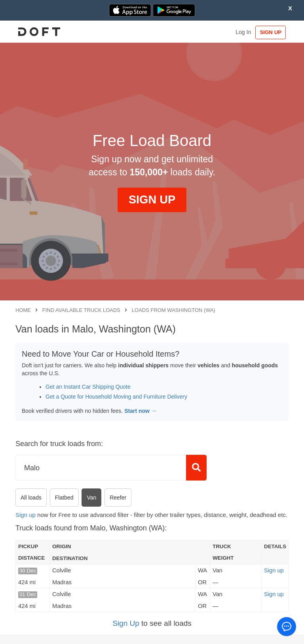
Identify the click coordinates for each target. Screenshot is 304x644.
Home (23, 310)
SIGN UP (270, 32)
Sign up (26, 515)
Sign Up (126, 623)
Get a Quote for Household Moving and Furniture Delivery (116, 397)
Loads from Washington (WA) (174, 310)
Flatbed (64, 498)
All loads (31, 498)
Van (91, 498)
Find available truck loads (81, 310)
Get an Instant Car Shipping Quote (88, 387)
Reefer (118, 498)
